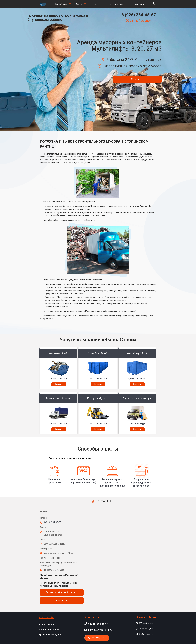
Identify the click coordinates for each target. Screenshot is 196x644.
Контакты (139, 4)
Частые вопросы (116, 4)
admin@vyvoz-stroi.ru (98, 630)
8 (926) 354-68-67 (139, 15)
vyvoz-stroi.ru (47, 617)
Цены (95, 4)
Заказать (137, 79)
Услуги (79, 4)
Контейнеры (61, 4)
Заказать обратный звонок (62, 592)
